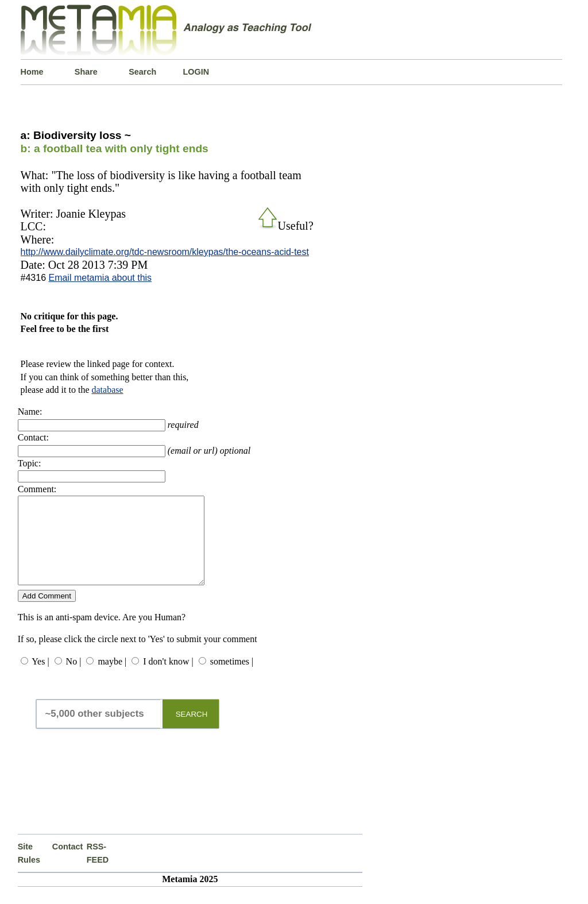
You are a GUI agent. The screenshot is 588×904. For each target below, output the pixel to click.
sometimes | (232, 679)
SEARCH (192, 731)
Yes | (40, 679)
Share (86, 72)
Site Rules (29, 870)
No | (74, 679)
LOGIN (196, 72)
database (108, 390)
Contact (68, 864)
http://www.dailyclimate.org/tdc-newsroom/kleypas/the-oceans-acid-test (165, 252)
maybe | (112, 679)
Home (32, 72)
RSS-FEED (98, 870)
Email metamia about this (100, 278)
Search (142, 72)
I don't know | (168, 679)
